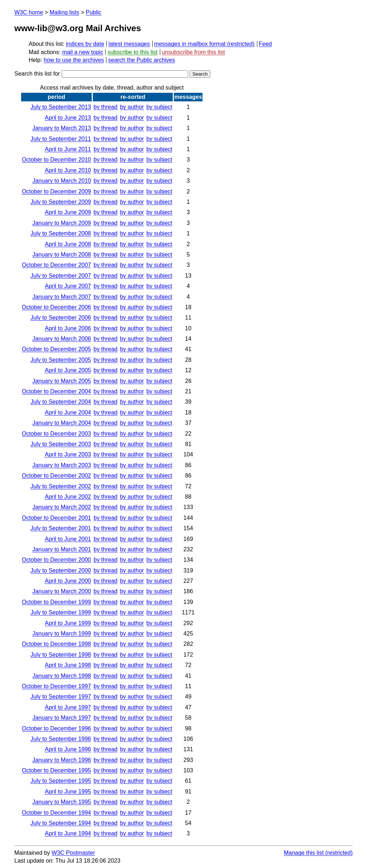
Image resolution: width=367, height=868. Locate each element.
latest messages (129, 44)
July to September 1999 (61, 612)
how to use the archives (74, 60)
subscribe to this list (133, 52)
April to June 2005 (68, 370)
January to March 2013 (62, 128)
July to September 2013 (61, 107)
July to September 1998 (61, 655)
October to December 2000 (56, 560)
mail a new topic (83, 52)
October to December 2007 (56, 265)
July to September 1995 (61, 781)
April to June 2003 (68, 454)
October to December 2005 (56, 349)
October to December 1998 (56, 644)
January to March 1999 (62, 634)
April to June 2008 (68, 244)
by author (132, 107)
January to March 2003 (62, 465)
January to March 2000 (62, 591)
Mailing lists (64, 12)
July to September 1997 (61, 697)
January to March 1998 (62, 676)
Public (94, 12)
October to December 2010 (56, 160)
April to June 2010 (68, 170)
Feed (265, 44)
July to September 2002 (61, 486)
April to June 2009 (68, 212)
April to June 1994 (68, 833)
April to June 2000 (68, 581)
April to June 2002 (68, 497)
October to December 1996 (56, 728)
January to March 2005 (62, 381)
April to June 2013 (68, 118)
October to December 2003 (56, 434)
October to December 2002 (56, 476)
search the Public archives (142, 60)
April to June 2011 (68, 149)
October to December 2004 (56, 391)
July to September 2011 (61, 139)
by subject (159, 107)
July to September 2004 (61, 402)
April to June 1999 (68, 623)
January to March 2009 (62, 223)
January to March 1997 (62, 718)
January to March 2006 (62, 339)
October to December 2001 (56, 518)
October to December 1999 (56, 602)
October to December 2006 (56, 307)
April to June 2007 (68, 286)
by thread (106, 107)
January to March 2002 (62, 507)
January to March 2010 (62, 181)
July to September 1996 (61, 739)
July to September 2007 (61, 276)
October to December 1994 (56, 813)
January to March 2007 (62, 297)
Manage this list (304, 853)
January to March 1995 (62, 802)
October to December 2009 (56, 191)
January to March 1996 (62, 760)
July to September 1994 (61, 823)
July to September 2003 (61, 444)
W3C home (29, 12)
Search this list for (101, 74)
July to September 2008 (61, 233)
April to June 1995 (68, 792)
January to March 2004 (62, 423)
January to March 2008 (62, 255)
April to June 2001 (68, 539)
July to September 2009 (61, 202)
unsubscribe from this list (193, 52)
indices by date (85, 44)
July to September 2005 (61, 360)
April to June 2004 (68, 413)
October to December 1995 (56, 770)
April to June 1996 (68, 749)
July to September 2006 (61, 318)
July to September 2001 (61, 528)
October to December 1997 (56, 686)
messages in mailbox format (190, 44)
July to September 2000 (61, 570)
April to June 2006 (68, 328)
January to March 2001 (62, 549)
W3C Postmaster (73, 853)
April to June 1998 (68, 665)
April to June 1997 (68, 707)
